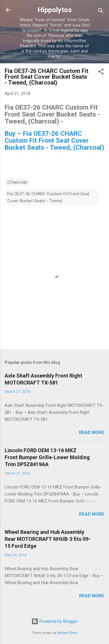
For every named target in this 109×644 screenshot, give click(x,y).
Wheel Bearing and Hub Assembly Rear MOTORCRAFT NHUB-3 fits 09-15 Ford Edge (48, 539)
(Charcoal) (17, 182)
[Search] (101, 12)
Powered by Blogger (54, 621)
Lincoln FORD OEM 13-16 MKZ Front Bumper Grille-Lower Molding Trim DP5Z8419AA (47, 457)
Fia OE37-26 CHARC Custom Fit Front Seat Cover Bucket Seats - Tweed (48, 197)
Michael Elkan (67, 633)
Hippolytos (55, 10)
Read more (92, 432)
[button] (101, 73)
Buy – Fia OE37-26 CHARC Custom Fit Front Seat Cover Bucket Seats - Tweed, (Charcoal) (54, 140)
